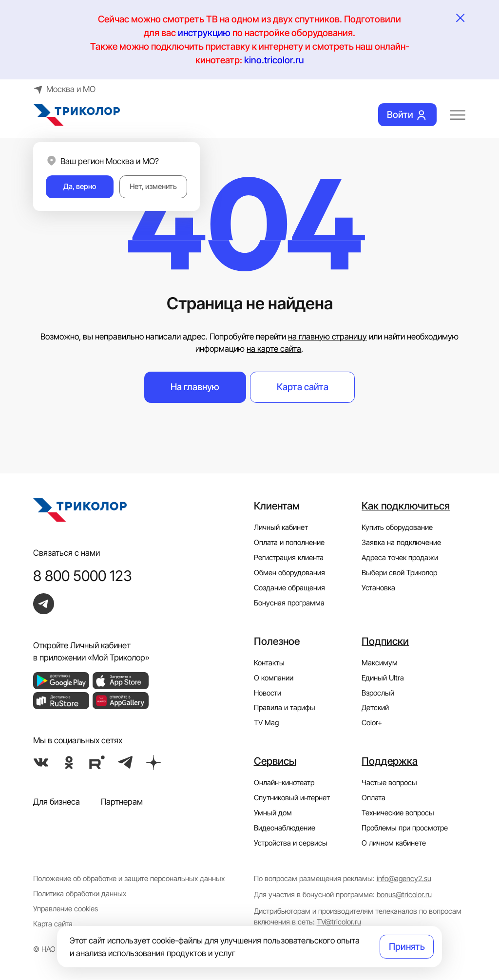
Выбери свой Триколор (399, 573)
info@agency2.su (404, 879)
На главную (195, 387)
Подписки (385, 641)
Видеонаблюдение (285, 828)
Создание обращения (289, 588)
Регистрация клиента (289, 558)
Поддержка (390, 761)
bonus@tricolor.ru (404, 895)
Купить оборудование (397, 528)
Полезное (277, 641)
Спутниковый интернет (292, 798)
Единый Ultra (383, 678)
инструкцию (204, 33)
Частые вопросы (389, 783)
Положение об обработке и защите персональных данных (129, 879)
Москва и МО (64, 89)
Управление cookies (66, 909)
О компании (274, 678)
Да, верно (80, 187)
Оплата (374, 798)
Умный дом (273, 813)
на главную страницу (327, 336)
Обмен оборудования (289, 573)
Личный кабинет (281, 528)
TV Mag (266, 723)
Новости (268, 693)
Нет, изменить (153, 187)
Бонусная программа (289, 603)
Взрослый (378, 693)
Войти (407, 115)
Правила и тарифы (285, 708)
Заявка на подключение (401, 543)
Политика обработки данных (80, 894)
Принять (407, 946)
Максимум (380, 663)
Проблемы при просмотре (405, 828)
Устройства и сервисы (291, 843)
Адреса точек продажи (400, 558)
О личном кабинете (394, 843)
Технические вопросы (398, 813)
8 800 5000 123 (83, 576)
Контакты (269, 663)
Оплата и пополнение (289, 543)
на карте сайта (274, 349)
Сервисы (275, 761)
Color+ (372, 723)
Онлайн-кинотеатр (284, 783)
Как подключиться (406, 506)
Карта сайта (303, 387)
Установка (378, 588)
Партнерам (122, 801)
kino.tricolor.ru (274, 60)
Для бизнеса (57, 801)
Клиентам (277, 506)
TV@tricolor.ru (339, 922)
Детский (375, 708)
